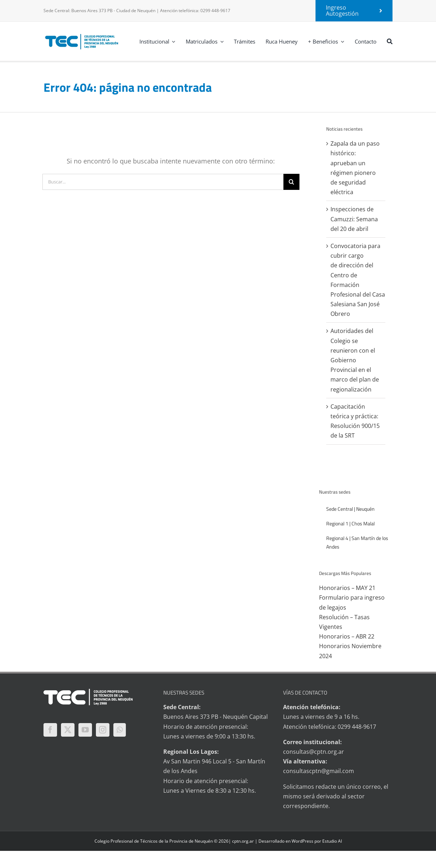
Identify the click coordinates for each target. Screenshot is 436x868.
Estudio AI (332, 841)
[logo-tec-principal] (82, 35)
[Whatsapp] (120, 730)
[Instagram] (103, 730)
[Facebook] (50, 730)
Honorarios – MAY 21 (347, 588)
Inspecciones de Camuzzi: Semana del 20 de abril (354, 219)
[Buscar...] (163, 182)
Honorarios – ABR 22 (347, 636)
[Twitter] (68, 730)
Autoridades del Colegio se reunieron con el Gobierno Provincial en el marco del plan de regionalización (355, 360)
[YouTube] (85, 730)
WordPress (302, 841)
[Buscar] (390, 41)
